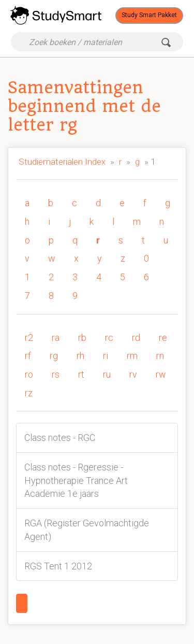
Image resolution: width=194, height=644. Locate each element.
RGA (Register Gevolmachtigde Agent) (87, 530)
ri (106, 356)
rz (29, 393)
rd (136, 338)
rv (133, 374)
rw (161, 374)
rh (80, 356)
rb (82, 338)
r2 (29, 338)
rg (54, 356)
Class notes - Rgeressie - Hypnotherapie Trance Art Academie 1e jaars (76, 480)
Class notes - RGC (60, 438)
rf (28, 356)
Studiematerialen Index (62, 162)
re (163, 338)
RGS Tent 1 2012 (58, 566)
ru (107, 374)
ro (29, 374)
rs (56, 374)
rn (160, 356)
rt (81, 374)
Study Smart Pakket (149, 15)
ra (56, 338)
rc (109, 338)
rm (132, 356)
